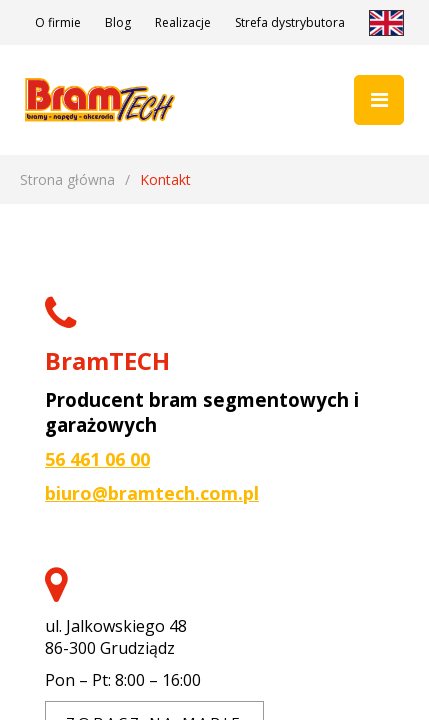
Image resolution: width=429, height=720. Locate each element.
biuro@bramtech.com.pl (152, 493)
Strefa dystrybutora (290, 22)
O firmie (58, 22)
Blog (118, 22)
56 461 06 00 (97, 459)
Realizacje (183, 22)
